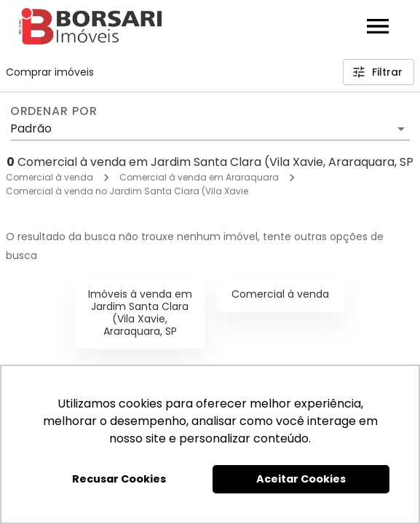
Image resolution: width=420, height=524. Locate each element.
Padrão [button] (31, 128)
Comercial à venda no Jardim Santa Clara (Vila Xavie (127, 191)
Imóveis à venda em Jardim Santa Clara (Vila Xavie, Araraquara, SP (140, 312)
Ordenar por (54, 111)
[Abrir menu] (378, 26)
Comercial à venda (49, 177)
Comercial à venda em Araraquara (199, 177)
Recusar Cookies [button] (119, 479)
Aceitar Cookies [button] (301, 479)
